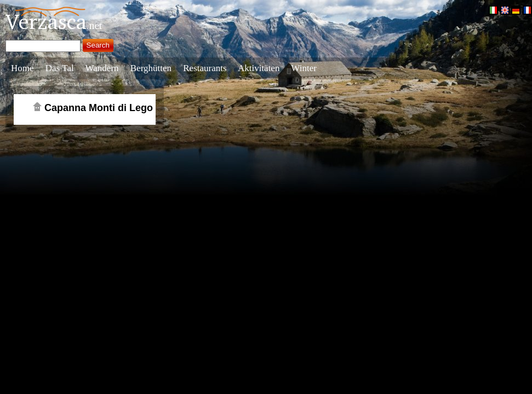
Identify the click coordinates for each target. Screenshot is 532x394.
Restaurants (205, 68)
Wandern (102, 68)
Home (22, 68)
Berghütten (151, 68)
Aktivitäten (259, 68)
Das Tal (60, 68)
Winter (304, 68)
